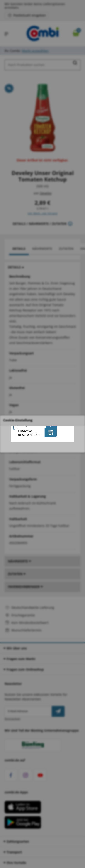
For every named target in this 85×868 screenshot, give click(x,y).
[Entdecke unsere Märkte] (51, 432)
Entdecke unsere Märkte (29, 433)
